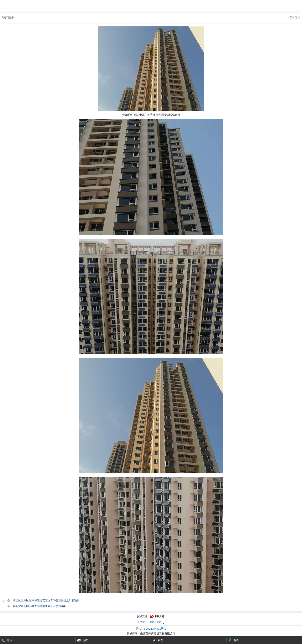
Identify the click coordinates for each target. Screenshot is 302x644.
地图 (236, 640)
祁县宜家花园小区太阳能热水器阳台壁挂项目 (40, 606)
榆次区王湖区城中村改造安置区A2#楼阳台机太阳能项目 (46, 600)
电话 (9, 640)
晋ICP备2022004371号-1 (151, 629)
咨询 (160, 640)
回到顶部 (156, 622)
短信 (85, 640)
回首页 (142, 622)
